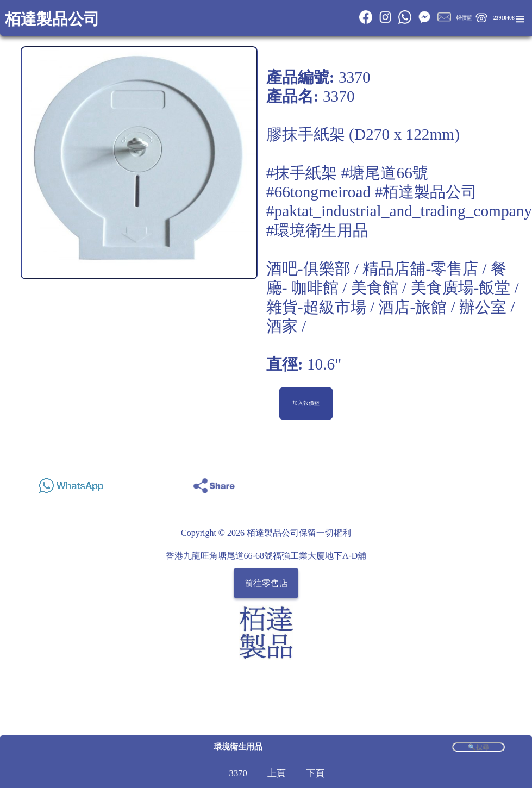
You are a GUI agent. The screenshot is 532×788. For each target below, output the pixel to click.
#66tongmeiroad (318, 192)
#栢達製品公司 (426, 192)
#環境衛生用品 (318, 230)
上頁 (277, 773)
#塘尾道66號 (385, 173)
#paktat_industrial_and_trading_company (399, 211)
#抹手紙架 (302, 173)
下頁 (315, 773)
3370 (238, 773)
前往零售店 (266, 583)
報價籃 (464, 18)
